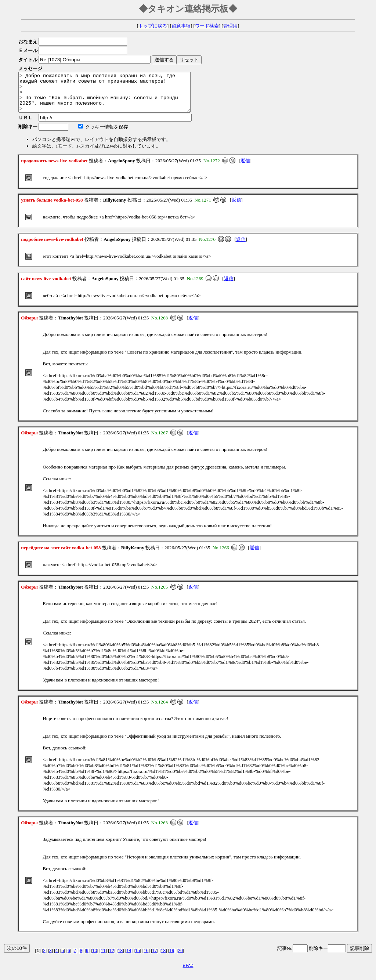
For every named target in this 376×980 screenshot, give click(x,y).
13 (120, 958)
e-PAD (188, 973)
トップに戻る (153, 26)
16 (146, 958)
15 (138, 958)
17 (154, 958)
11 (103, 958)
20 (180, 958)
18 (163, 958)
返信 (245, 168)
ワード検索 (207, 26)
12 (112, 958)
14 (129, 958)
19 (172, 958)
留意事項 (181, 26)
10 (95, 958)
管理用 (230, 26)
